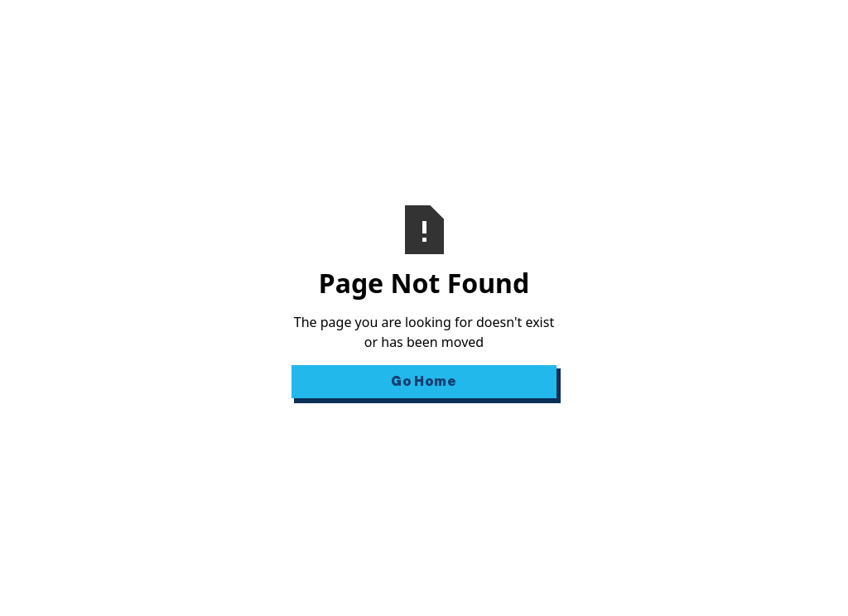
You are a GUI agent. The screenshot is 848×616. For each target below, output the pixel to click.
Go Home (424, 382)
